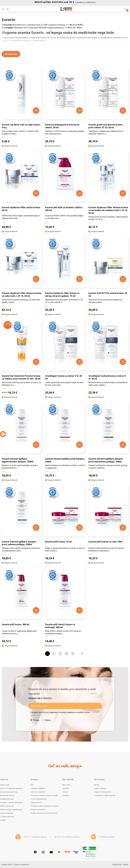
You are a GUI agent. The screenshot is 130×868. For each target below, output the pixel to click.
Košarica (66, 795)
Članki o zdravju (100, 788)
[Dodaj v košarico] (36, 111)
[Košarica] (125, 9)
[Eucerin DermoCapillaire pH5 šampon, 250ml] (65, 440)
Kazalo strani (7, 864)
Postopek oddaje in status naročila (44, 795)
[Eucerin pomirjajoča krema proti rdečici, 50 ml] (65, 105)
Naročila (66, 788)
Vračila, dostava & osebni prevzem (44, 813)
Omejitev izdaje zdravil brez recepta (45, 806)
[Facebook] (35, 852)
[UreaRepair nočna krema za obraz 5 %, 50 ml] (108, 357)
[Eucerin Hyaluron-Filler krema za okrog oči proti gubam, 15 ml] (65, 274)
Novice (97, 785)
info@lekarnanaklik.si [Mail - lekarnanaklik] (107, 837)
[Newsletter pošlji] (98, 706)
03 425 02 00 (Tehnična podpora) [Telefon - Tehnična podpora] (67, 837)
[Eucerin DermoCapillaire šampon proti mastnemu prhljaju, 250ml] (108, 440)
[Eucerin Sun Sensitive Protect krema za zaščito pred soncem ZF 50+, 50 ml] (22, 357)
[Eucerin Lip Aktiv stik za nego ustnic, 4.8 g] (22, 105)
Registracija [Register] (117, 864)
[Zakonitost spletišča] (89, 852)
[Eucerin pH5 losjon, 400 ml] (22, 605)
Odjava (48, 720)
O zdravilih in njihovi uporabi (105, 795)
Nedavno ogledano (38, 788)
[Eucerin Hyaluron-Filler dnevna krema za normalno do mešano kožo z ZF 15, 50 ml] (108, 190)
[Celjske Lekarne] (66, 9)
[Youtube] (51, 852)
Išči (32, 785)
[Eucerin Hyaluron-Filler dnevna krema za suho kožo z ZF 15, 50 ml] (22, 274)
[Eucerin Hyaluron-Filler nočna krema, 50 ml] (22, 190)
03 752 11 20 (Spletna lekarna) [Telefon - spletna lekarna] (35, 837)
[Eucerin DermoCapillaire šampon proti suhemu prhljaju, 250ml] (22, 522)
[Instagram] (43, 852)
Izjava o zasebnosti (22, 864)
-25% (8, 324)
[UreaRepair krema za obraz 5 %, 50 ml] (65, 357)
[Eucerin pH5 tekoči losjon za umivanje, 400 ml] (65, 605)
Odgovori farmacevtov (103, 792)
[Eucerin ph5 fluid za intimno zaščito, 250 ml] (65, 190)
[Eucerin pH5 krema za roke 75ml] (108, 522)
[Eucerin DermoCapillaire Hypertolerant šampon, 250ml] (22, 440)
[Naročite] (65, 706)
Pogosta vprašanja (38, 809)
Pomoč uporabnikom (39, 799)
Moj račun (66, 785)
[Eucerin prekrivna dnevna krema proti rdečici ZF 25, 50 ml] (108, 105)
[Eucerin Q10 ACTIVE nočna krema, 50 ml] (108, 274)
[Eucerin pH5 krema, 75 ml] (65, 522)
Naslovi (65, 792)
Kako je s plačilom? (38, 792)
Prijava (36, 720)
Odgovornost (36, 802)
